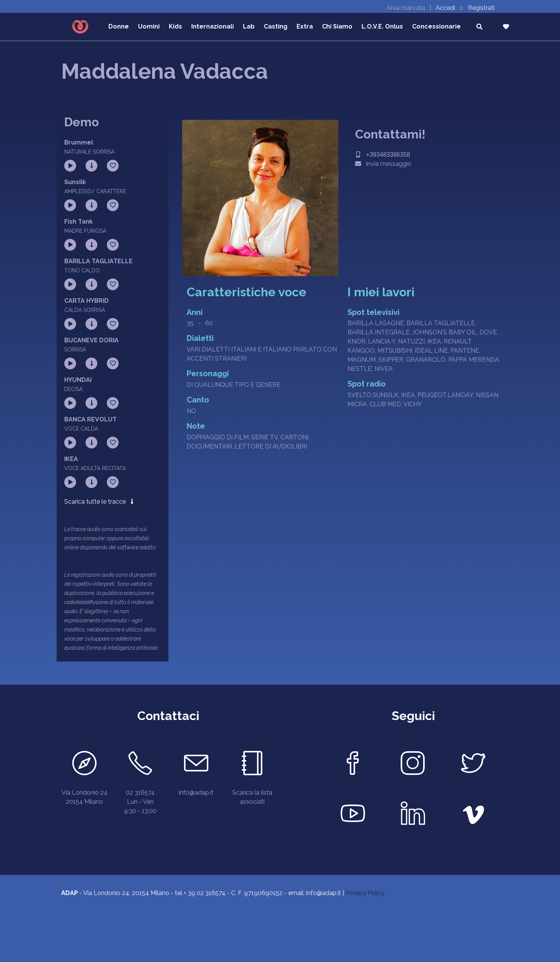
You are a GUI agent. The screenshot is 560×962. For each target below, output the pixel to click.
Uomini (149, 26)
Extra (305, 26)
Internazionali (213, 26)
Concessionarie (436, 26)
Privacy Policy (365, 893)
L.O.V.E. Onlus (382, 26)
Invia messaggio (383, 164)
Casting (276, 26)
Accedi (446, 8)
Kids (175, 26)
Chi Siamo (337, 26)
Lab (249, 26)
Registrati (481, 8)
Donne (119, 26)
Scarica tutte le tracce (99, 502)
